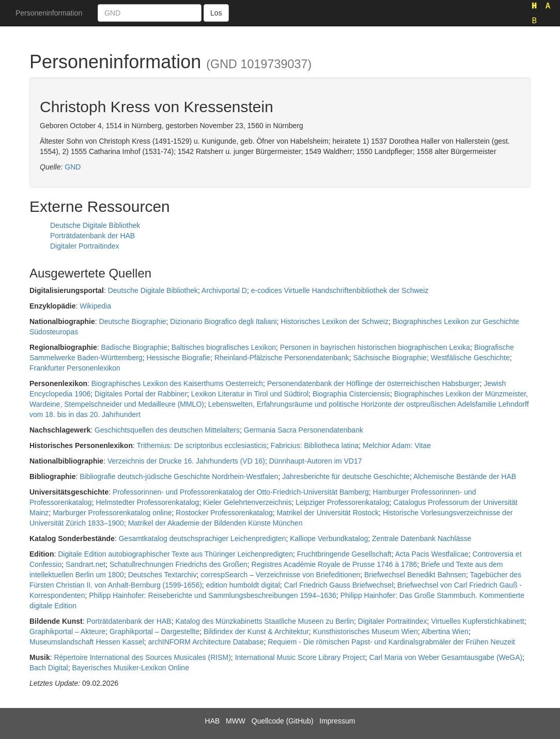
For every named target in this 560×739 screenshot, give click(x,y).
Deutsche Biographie (133, 321)
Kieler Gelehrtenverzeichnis (247, 502)
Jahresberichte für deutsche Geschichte (346, 476)
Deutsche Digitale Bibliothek (95, 225)
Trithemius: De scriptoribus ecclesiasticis (202, 445)
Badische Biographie (134, 347)
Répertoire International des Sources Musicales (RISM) (142, 657)
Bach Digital (49, 668)
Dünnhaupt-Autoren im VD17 (316, 461)
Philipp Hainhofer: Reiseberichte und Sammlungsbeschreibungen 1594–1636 (213, 595)
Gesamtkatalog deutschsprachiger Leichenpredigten (203, 538)
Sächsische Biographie (390, 358)
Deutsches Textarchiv (162, 575)
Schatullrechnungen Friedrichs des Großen (178, 564)
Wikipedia (95, 306)
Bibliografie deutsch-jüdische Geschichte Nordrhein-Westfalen (179, 476)
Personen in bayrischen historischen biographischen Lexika (375, 347)
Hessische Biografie (178, 358)
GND (73, 167)
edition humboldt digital (243, 585)
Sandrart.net (85, 564)
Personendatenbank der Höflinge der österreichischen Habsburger (374, 383)
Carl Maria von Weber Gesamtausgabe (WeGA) (446, 657)
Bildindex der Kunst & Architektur (256, 632)
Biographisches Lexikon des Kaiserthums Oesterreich (177, 383)
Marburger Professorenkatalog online (112, 513)
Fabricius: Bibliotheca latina (315, 445)
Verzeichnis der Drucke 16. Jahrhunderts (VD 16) (186, 461)
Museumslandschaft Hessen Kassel (87, 642)
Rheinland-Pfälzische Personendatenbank (282, 358)
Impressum (337, 721)
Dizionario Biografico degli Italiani (223, 321)
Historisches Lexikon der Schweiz (335, 321)
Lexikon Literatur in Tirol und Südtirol (250, 394)
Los (216, 13)
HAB (213, 721)
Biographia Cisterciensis (351, 394)
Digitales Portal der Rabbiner (141, 394)
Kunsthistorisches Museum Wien (365, 632)
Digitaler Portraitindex (85, 246)
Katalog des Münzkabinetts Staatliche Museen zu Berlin (265, 621)
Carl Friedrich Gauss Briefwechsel (339, 585)
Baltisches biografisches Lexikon (224, 347)
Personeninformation (49, 13)
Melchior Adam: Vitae (397, 445)
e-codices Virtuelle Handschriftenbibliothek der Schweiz (340, 290)
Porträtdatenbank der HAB (92, 236)
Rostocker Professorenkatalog (224, 513)
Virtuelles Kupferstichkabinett (477, 621)
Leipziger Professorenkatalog (342, 502)
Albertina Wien (445, 632)
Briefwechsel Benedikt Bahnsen (415, 575)
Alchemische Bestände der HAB (465, 476)
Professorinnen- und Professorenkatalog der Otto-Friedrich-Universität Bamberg (241, 492)
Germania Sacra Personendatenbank (304, 430)
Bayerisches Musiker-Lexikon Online (130, 668)
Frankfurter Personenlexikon (75, 368)
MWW (236, 721)
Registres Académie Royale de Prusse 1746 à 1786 (335, 564)
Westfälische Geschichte (470, 358)
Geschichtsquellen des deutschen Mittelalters (167, 430)
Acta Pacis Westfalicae (432, 554)
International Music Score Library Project (300, 657)
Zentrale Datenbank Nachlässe (422, 538)
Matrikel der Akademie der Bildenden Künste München (215, 523)
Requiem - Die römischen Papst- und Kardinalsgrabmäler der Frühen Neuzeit (391, 642)
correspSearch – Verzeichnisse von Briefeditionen (280, 575)
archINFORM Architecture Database (206, 642)
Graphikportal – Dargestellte (154, 632)
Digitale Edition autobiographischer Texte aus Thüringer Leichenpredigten (175, 554)
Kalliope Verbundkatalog (329, 538)
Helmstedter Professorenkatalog (147, 502)
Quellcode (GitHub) (283, 721)
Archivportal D (224, 290)
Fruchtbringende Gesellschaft (344, 554)
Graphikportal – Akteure (67, 632)
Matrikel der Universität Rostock (328, 513)
